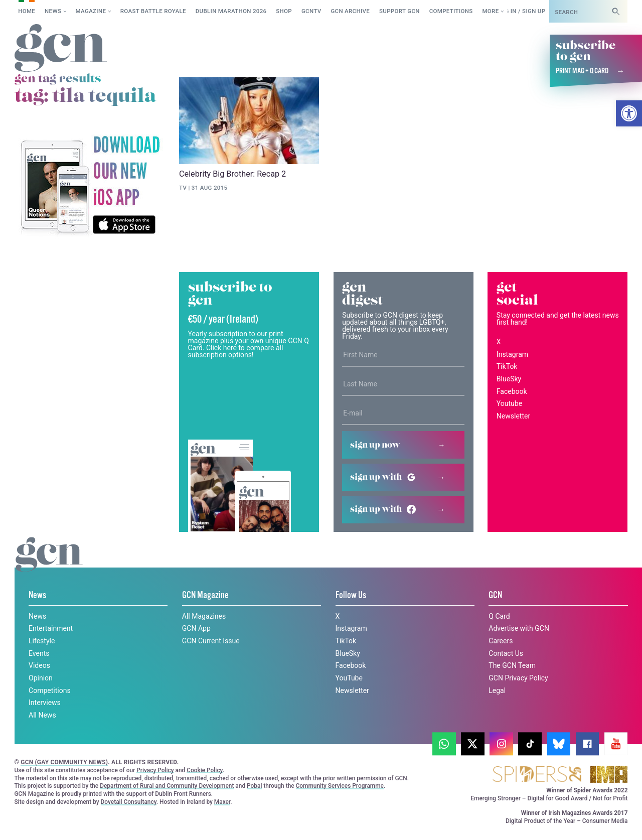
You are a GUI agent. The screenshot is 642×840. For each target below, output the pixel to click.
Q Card (499, 616)
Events (39, 653)
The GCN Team (512, 665)
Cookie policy (34, 822)
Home (27, 11)
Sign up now (375, 445)
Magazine (91, 11)
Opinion (41, 678)
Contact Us (506, 653)
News (53, 11)
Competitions (451, 11)
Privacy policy (99, 822)
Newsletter (513, 416)
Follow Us (351, 596)
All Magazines (204, 616)
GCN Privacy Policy (518, 678)
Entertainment (51, 628)
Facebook (512, 391)
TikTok (507, 366)
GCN (495, 596)
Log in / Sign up (521, 11)
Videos (39, 665)
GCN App (196, 628)
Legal (497, 690)
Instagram (512, 354)
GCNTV (311, 11)
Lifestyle (42, 641)
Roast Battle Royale (153, 11)
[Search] (616, 11)
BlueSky (509, 379)
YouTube (349, 678)
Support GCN (399, 11)
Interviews (45, 703)
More (490, 11)
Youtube (509, 403)
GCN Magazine (205, 596)
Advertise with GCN (519, 628)
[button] (629, 113)
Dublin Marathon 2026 (231, 11)
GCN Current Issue (211, 641)
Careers (501, 641)
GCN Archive (350, 11)
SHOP (284, 11)
